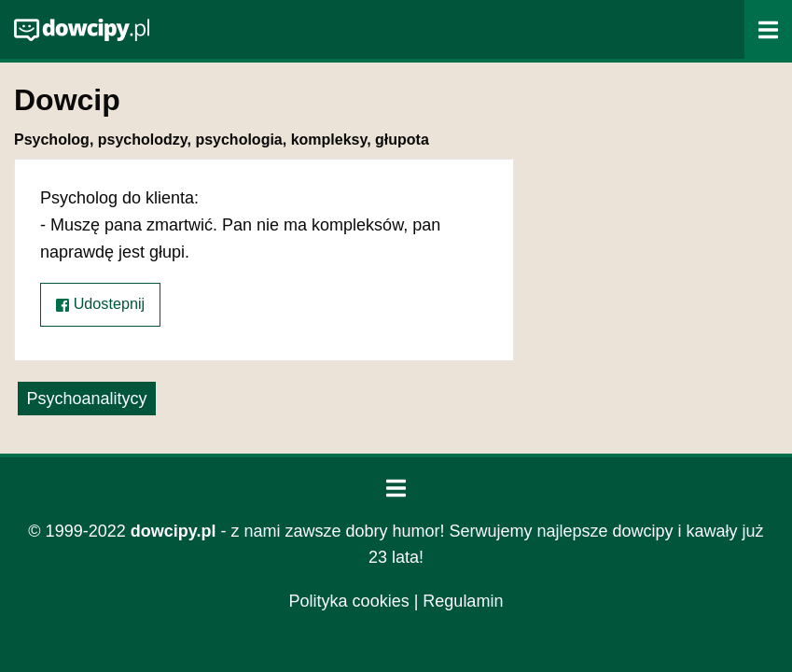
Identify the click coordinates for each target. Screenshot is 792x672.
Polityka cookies (349, 601)
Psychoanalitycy (86, 399)
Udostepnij (100, 304)
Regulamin (463, 601)
